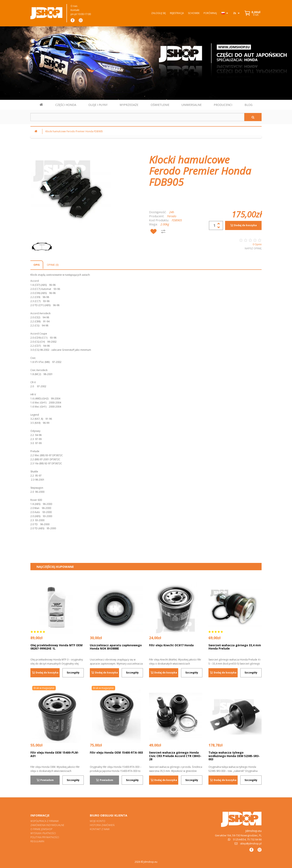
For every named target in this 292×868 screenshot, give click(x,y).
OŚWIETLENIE (160, 105)
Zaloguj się (159, 13)
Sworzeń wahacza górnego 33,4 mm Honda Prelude (235, 647)
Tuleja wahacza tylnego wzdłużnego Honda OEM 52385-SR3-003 (234, 756)
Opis (37, 265)
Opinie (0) (53, 265)
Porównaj (210, 13)
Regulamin (37, 841)
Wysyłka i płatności (43, 833)
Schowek (194, 13)
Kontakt (75, 10)
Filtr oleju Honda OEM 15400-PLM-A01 (55, 754)
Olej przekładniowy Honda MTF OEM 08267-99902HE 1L (56, 647)
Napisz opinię (253, 248)
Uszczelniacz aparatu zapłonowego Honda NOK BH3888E (116, 647)
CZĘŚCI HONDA (66, 105)
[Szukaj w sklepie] (137, 117)
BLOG (249, 105)
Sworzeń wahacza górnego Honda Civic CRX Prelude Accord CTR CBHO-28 (175, 756)
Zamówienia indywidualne (47, 825)
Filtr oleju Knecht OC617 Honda (171, 645)
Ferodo (172, 216)
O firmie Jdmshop (41, 829)
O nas (74, 6)
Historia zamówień (102, 825)
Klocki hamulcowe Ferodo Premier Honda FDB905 (74, 131)
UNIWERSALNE (192, 105)
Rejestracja (177, 13)
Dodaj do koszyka (243, 225)
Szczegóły (73, 673)
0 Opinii (257, 244)
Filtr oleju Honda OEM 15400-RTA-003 (116, 752)
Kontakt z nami (100, 829)
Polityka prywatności (45, 837)
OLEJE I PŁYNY (98, 105)
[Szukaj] (253, 117)
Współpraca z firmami (45, 821)
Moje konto (98, 821)
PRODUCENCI (223, 105)
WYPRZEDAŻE (129, 105)
